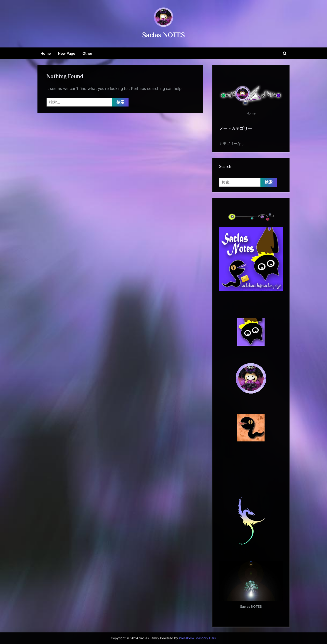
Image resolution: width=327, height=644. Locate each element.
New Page (67, 53)
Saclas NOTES (163, 35)
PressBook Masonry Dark (198, 638)
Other (87, 53)
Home (46, 53)
